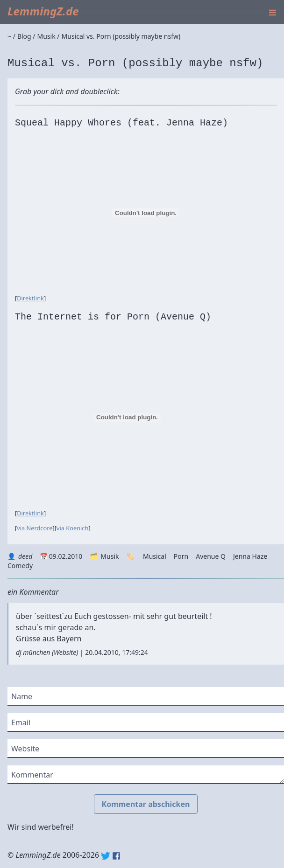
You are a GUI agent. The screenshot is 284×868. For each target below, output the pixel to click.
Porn (181, 556)
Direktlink (30, 298)
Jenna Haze (250, 556)
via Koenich (72, 528)
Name (22, 696)
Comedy (20, 566)
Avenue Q (211, 556)
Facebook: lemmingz (116, 856)
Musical (155, 556)
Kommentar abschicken (146, 804)
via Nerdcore (35, 528)
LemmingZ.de (43, 11)
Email (21, 722)
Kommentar (32, 775)
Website (65, 652)
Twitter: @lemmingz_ (106, 856)
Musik (110, 556)
